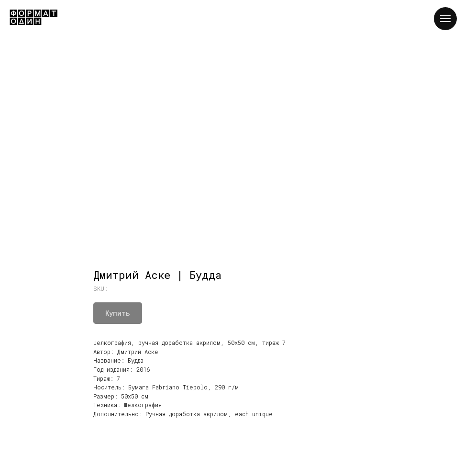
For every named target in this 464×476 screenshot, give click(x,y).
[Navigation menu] (445, 19)
